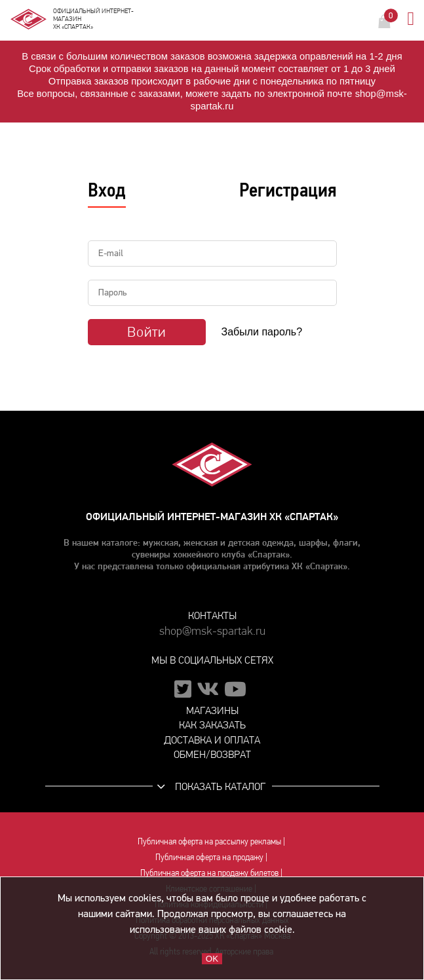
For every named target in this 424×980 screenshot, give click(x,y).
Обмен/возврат (212, 754)
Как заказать (212, 725)
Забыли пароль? (262, 332)
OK (212, 959)
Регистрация (288, 190)
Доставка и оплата (212, 740)
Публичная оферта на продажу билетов (209, 873)
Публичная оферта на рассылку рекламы (209, 841)
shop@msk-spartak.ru (212, 631)
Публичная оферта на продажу (209, 857)
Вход (107, 190)
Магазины (212, 710)
